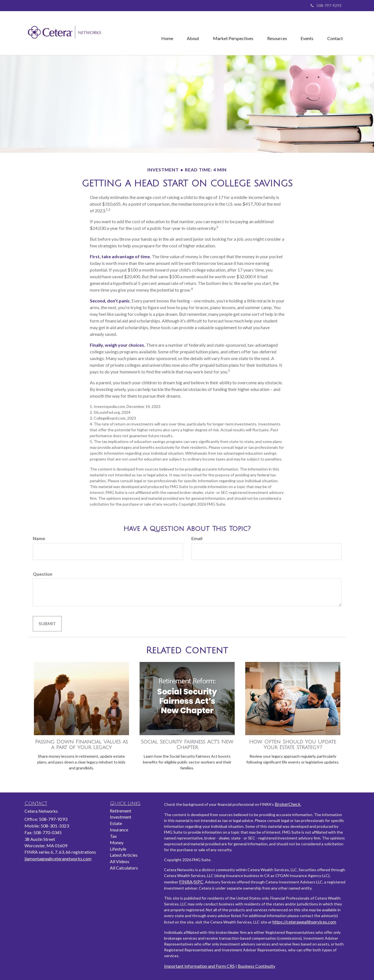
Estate (116, 823)
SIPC (199, 882)
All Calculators (124, 868)
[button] (193, 33)
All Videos (120, 861)
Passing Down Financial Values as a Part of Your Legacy (81, 745)
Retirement (121, 811)
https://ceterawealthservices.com (304, 922)
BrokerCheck (288, 804)
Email (197, 538)
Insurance (119, 830)
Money (117, 842)
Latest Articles (124, 855)
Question (43, 574)
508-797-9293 (326, 5)
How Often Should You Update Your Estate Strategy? (293, 745)
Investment (121, 817)
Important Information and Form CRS (199, 966)
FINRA (186, 882)
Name (39, 538)
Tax (113, 836)
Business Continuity (257, 966)
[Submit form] (47, 624)
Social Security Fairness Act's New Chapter (187, 745)
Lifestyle (118, 849)
